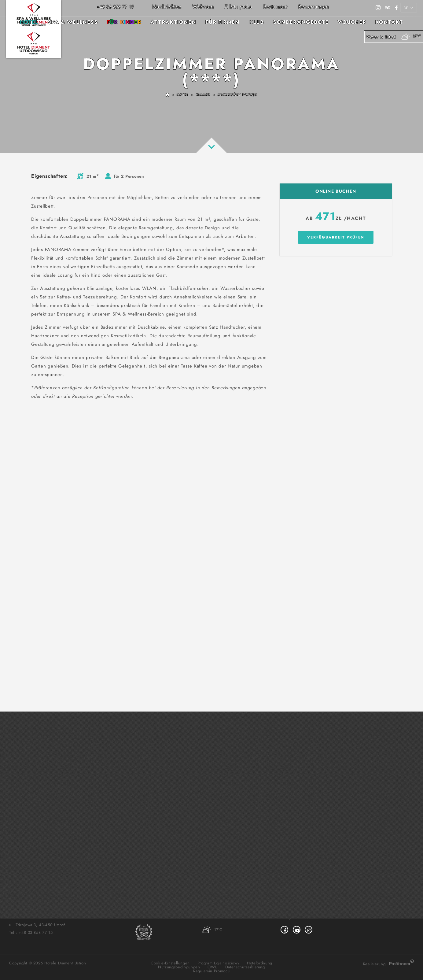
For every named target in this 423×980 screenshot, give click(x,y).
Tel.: (31, 932)
